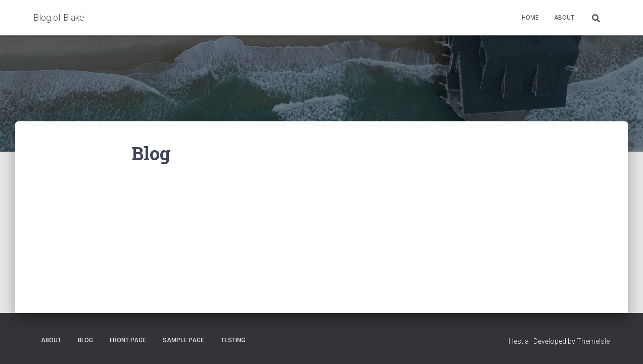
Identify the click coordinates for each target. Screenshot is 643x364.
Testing (233, 340)
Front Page (128, 340)
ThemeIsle (593, 341)
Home (530, 18)
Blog (85, 340)
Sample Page (183, 340)
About (564, 18)
